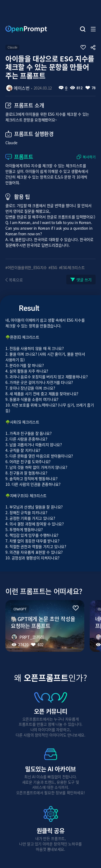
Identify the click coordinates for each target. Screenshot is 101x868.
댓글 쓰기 (84, 280)
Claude (12, 47)
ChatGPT (20, 609)
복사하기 (89, 157)
